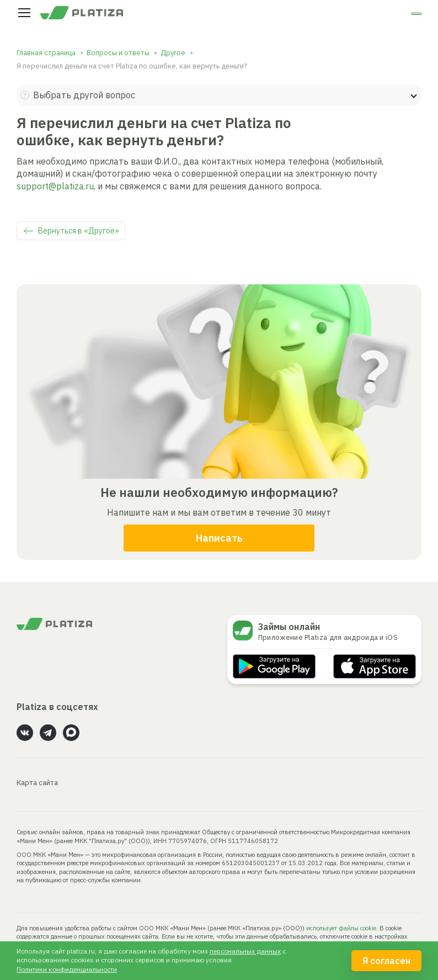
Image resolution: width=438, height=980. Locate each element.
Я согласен (386, 961)
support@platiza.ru (55, 186)
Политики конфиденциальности (67, 969)
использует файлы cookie (341, 928)
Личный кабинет (378, 15)
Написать (219, 538)
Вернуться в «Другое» (79, 231)
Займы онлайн (289, 627)
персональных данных (245, 951)
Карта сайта (37, 783)
